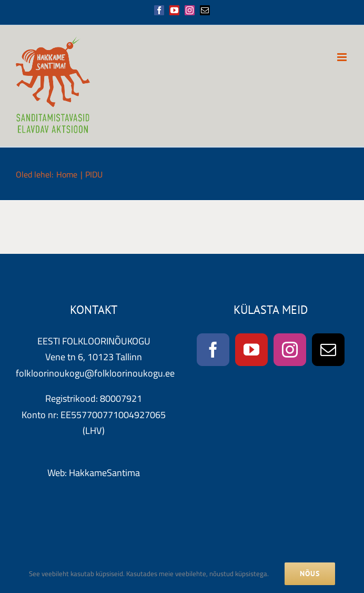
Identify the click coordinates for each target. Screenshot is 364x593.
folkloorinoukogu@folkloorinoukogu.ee (95, 373)
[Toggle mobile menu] (343, 57)
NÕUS (310, 574)
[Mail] (328, 350)
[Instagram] (290, 350)
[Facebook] (213, 350)
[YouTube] (251, 350)
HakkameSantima (104, 473)
